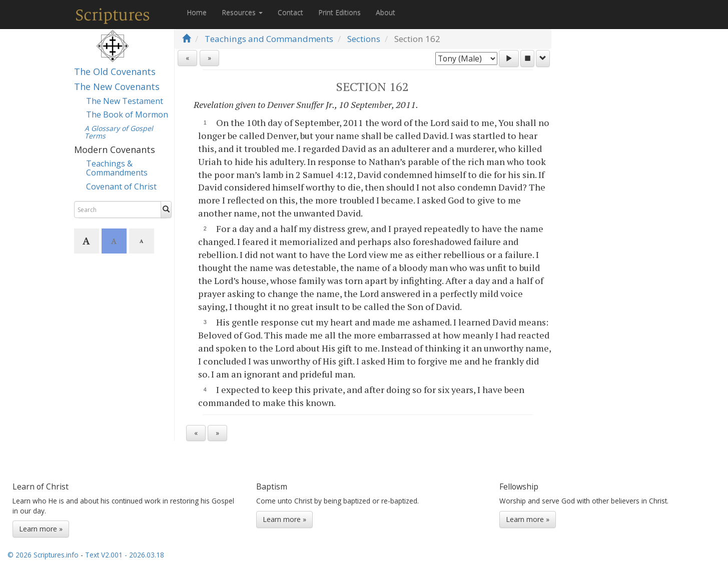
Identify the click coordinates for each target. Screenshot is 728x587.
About (386, 12)
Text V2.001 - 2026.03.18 (125, 555)
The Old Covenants (115, 71)
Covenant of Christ (121, 186)
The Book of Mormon (127, 114)
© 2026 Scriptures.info (43, 555)
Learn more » (41, 529)
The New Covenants (117, 86)
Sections (364, 39)
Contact (290, 12)
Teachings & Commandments (117, 168)
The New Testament (125, 101)
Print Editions (339, 12)
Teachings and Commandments (269, 39)
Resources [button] (242, 12)
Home (197, 12)
